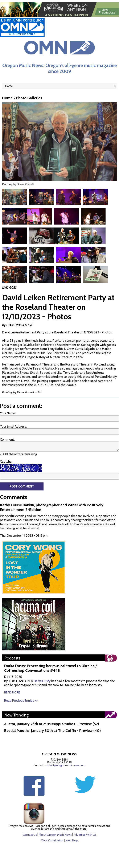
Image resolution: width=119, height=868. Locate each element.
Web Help (72, 840)
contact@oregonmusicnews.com (65, 765)
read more (12, 692)
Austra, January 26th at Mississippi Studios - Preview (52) (52, 724)
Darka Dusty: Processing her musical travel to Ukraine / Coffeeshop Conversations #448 (50, 668)
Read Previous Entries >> (21, 701)
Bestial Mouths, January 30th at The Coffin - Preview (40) (52, 731)
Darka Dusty (42, 681)
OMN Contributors (52, 840)
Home (7, 98)
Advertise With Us (85, 835)
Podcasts (12, 658)
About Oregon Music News (55, 835)
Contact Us (30, 835)
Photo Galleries (29, 98)
